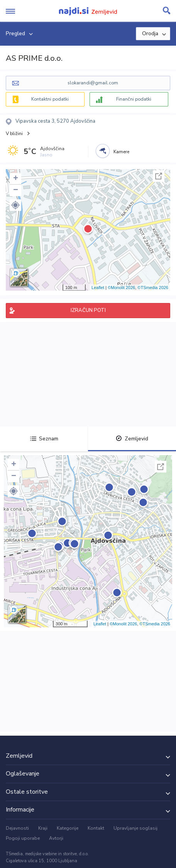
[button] (15, 205)
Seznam (44, 439)
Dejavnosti (17, 828)
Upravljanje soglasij (135, 828)
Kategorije (68, 828)
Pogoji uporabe (23, 838)
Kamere (121, 152)
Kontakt (96, 828)
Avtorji (56, 838)
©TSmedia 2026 (153, 288)
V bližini (14, 134)
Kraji (43, 828)
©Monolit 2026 (121, 288)
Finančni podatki (134, 99)
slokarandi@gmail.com (93, 83)
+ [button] (16, 179)
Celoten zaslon (159, 176)
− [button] (16, 190)
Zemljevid (132, 439)
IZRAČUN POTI (88, 310)
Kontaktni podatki (50, 99)
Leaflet (98, 288)
